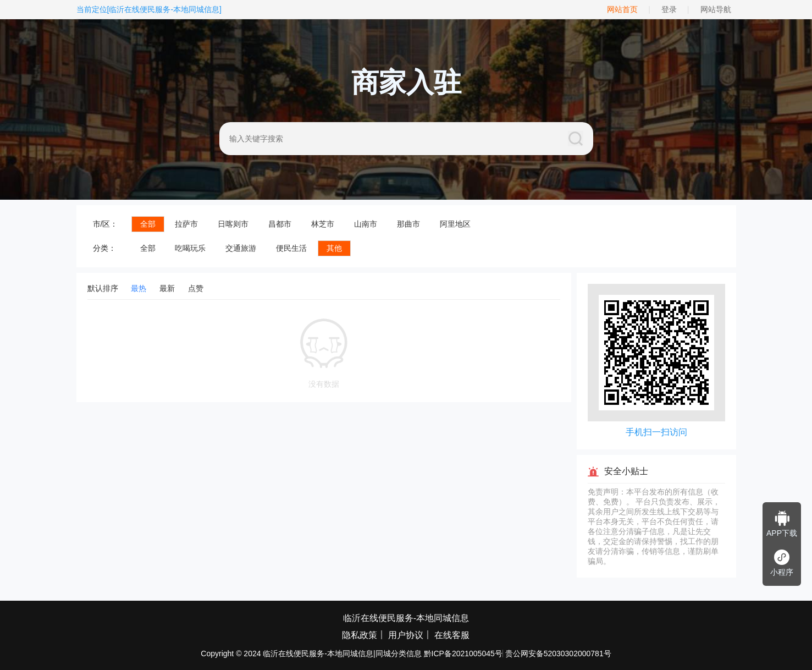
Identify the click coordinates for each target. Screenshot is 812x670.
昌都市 (280, 224)
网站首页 (622, 9)
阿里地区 (455, 224)
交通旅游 (241, 248)
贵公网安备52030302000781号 (558, 653)
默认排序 (103, 288)
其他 (334, 248)
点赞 (196, 288)
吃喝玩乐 (190, 248)
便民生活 (291, 248)
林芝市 (323, 224)
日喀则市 (233, 224)
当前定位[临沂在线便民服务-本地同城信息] (149, 9)
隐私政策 (360, 635)
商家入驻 (406, 83)
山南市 (366, 224)
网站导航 (716, 9)
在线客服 (452, 635)
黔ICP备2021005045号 (463, 653)
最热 (139, 288)
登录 (669, 9)
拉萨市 (186, 224)
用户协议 (406, 635)
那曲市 (408, 224)
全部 (148, 224)
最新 (167, 288)
